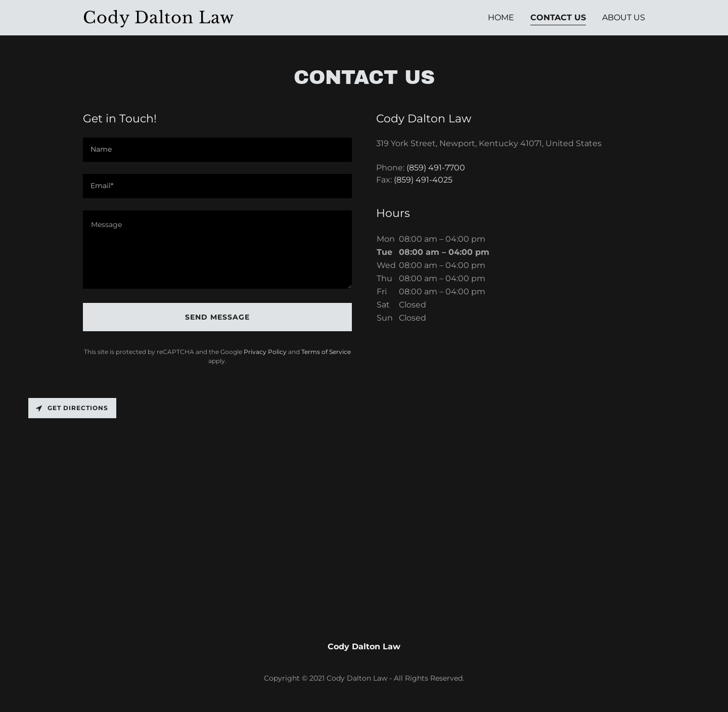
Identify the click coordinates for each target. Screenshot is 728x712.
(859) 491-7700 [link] (436, 168)
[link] (168, 20)
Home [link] (501, 17)
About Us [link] (624, 17)
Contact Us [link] (558, 17)
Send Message (217, 317)
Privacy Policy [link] (265, 352)
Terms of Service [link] (326, 352)
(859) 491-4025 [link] (423, 180)
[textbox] (217, 150)
